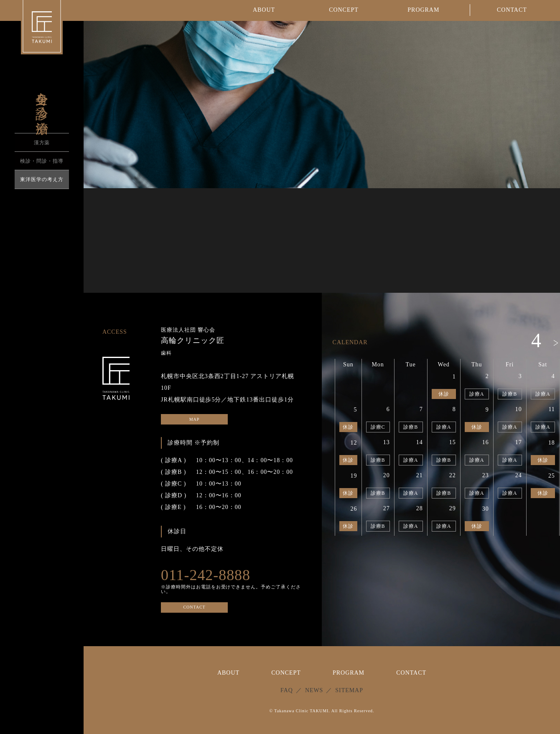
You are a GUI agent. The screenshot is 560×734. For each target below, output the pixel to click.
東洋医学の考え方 (42, 179)
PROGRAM (349, 673)
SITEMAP (349, 690)
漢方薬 (42, 143)
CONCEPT (286, 673)
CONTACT (194, 607)
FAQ (287, 690)
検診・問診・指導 (42, 161)
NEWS (314, 690)
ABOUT (228, 673)
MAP (195, 419)
